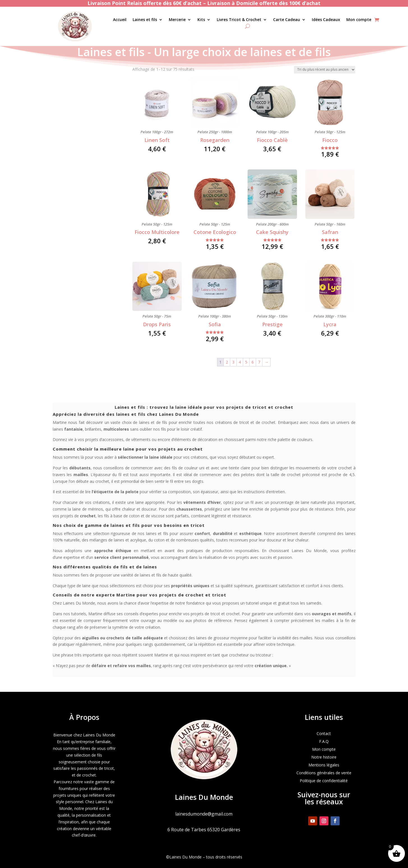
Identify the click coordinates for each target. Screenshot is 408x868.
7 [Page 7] (259, 362)
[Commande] (325, 70)
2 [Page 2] (227, 362)
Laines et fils (145, 20)
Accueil (120, 20)
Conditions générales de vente (324, 773)
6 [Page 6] (253, 362)
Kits (201, 20)
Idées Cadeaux (326, 20)
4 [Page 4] (240, 362)
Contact (324, 733)
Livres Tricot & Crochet (239, 20)
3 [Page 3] (233, 362)
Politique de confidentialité (324, 781)
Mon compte (359, 20)
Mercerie (177, 20)
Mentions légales (324, 765)
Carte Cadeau (287, 20)
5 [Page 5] (246, 362)
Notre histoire (324, 757)
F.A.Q (324, 741)
